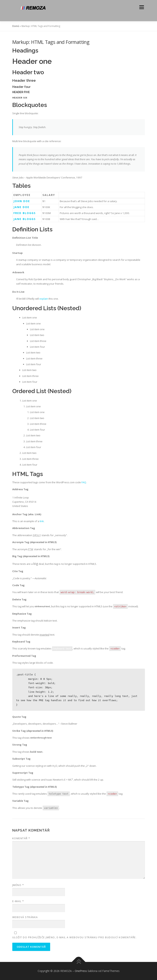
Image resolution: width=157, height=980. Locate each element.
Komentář (21, 838)
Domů (16, 26)
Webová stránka (25, 917)
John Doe (22, 201)
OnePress (81, 971)
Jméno (18, 885)
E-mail (18, 901)
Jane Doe (21, 207)
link (42, 521)
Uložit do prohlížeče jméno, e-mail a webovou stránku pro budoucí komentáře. (75, 937)
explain (44, 299)
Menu (142, 7)
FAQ (84, 482)
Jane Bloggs (25, 219)
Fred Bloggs (25, 213)
